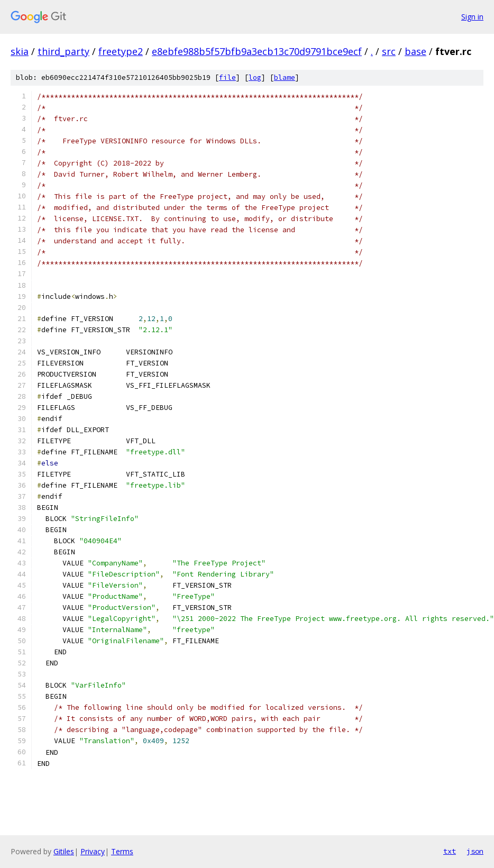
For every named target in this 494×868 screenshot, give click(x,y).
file (227, 77)
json (475, 851)
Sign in (472, 17)
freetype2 (121, 51)
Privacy (93, 851)
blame (285, 77)
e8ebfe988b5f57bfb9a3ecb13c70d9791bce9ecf (257, 51)
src (389, 51)
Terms (122, 851)
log (255, 77)
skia (20, 51)
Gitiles (64, 851)
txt (450, 851)
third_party (63, 51)
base (415, 51)
